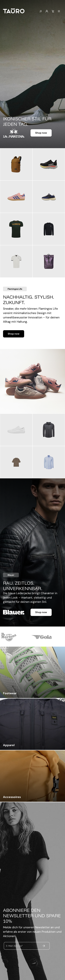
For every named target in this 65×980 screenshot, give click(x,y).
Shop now (41, 133)
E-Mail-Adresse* (14, 946)
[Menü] (59, 11)
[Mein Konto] (47, 11)
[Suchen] (41, 11)
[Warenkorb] (53, 11)
